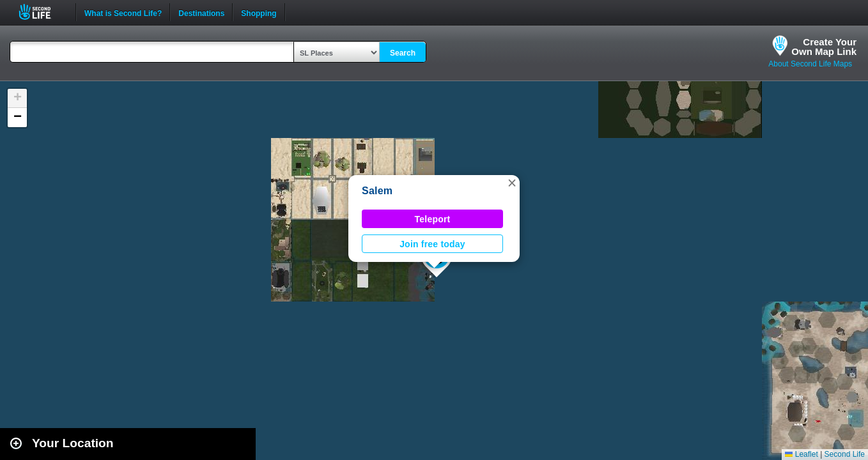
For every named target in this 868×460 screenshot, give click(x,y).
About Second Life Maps (810, 64)
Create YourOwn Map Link (824, 47)
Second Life (42, 12)
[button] (512, 183)
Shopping (259, 12)
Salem (377, 191)
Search (403, 53)
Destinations (201, 12)
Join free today (432, 244)
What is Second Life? (123, 12)
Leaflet (801, 454)
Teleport (433, 219)
